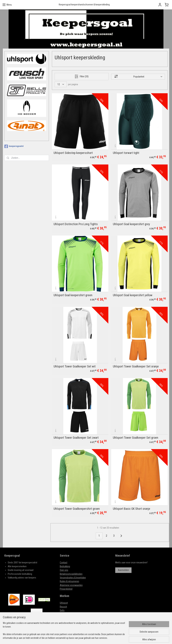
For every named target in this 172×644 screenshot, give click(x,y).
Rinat (62, 622)
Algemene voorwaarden (71, 585)
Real (62, 618)
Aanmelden (123, 570)
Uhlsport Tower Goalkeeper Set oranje (136, 366)
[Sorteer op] (138, 77)
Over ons (64, 570)
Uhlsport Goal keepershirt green (73, 295)
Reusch (63, 607)
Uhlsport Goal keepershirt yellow (133, 295)
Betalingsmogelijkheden (71, 574)
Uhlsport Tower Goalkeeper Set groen (136, 438)
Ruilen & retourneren (69, 581)
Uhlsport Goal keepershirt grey (131, 224)
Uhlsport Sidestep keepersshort (73, 153)
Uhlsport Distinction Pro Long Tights (76, 224)
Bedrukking (65, 566)
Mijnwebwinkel (131, 638)
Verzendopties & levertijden (73, 578)
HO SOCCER (65, 614)
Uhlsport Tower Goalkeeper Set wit (75, 366)
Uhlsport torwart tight (126, 153)
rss (97, 638)
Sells (62, 610)
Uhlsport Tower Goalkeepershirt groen (77, 509)
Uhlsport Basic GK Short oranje (132, 509)
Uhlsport (64, 603)
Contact (64, 563)
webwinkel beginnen (107, 638)
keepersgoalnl (14, 146)
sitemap (91, 638)
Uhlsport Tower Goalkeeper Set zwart (76, 438)
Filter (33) (81, 76)
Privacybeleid (66, 589)
